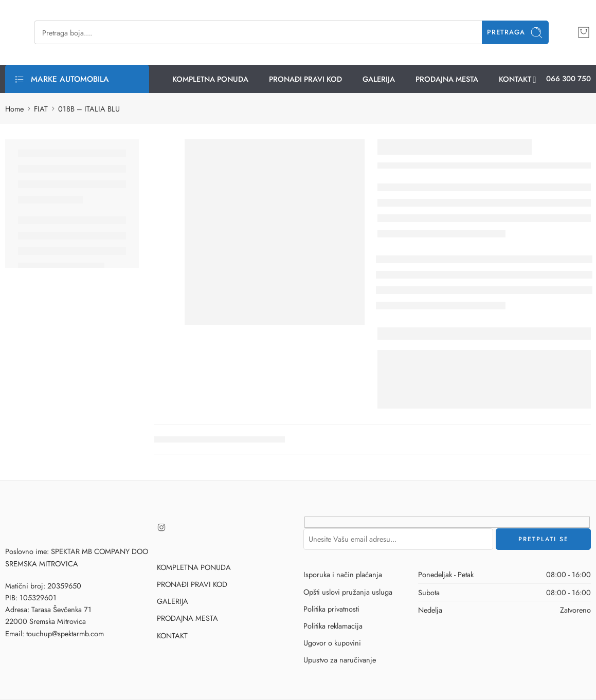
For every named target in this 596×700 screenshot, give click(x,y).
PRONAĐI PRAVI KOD (305, 79)
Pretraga (515, 33)
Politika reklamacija (333, 626)
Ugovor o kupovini (332, 643)
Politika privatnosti (331, 609)
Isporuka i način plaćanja (343, 574)
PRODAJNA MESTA (447, 79)
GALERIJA (379, 79)
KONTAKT (515, 79)
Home (14, 109)
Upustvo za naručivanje (340, 660)
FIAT (41, 109)
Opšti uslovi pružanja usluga (348, 592)
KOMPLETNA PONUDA (210, 79)
